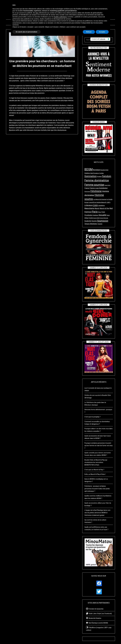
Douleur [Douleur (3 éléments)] (99, 177)
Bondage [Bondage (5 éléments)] (97, 170)
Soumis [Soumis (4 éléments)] (94, 221)
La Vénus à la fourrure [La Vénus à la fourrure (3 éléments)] (100, 199)
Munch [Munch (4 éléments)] (97, 208)
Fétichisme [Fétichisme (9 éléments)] (96, 191)
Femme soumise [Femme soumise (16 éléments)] (94, 185)
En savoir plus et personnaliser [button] (27, 32)
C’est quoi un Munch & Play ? (94, 470)
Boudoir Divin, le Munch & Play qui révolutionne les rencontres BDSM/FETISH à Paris (96, 462)
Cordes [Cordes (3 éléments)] (101, 173)
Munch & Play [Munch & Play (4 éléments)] (104, 208)
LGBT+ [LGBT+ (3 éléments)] (108, 202)
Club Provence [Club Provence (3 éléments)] (94, 173)
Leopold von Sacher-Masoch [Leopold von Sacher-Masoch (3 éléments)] (97, 202)
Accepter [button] (102, 32)
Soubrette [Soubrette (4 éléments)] (88, 221)
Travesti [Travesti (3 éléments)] (100, 224)
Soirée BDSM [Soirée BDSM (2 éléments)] (96, 218)
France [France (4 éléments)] (87, 188)
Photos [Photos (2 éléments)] (100, 212)
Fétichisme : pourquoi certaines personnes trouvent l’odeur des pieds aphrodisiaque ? (97, 489)
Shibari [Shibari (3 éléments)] (87, 218)
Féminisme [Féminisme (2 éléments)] (87, 192)
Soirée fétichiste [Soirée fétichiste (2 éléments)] (104, 218)
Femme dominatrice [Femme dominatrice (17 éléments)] (97, 180)
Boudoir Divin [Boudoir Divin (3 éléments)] (104, 170)
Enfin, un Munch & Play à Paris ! (95, 474)
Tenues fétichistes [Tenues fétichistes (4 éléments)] (91, 224)
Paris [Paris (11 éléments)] (95, 212)
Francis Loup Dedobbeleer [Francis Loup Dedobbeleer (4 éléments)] (99, 188)
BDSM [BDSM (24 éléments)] (89, 169)
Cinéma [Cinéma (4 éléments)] (87, 173)
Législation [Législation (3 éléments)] (101, 205)
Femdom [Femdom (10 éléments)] (107, 176)
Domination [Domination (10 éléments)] (91, 176)
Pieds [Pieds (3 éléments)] (103, 212)
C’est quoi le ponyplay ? (92, 417)
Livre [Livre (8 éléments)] (95, 205)
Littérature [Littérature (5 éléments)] (89, 205)
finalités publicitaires (60, 17)
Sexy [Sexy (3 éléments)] (108, 215)
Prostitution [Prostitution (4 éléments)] (88, 215)
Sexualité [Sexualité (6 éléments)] (102, 215)
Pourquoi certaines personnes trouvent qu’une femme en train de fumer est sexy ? (98, 446)
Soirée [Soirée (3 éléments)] (91, 218)
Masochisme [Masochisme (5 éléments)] (89, 208)
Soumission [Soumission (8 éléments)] (103, 221)
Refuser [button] (89, 32)
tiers (37, 13)
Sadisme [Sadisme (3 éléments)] (96, 215)
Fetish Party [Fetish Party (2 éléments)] (107, 185)
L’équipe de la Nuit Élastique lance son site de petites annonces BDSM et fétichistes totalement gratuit (97, 513)
